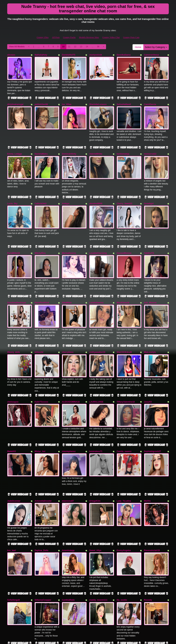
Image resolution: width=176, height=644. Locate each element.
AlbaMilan (67, 281)
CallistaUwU (40, 190)
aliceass (11, 55)
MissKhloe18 (123, 281)
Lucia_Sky (12, 190)
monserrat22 (150, 145)
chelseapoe (13, 371)
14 (87, 47)
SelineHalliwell (124, 100)
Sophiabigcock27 (153, 416)
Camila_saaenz (124, 416)
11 (69, 47)
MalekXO (12, 416)
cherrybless (68, 326)
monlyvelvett (95, 55)
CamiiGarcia (150, 100)
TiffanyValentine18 (126, 371)
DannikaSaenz (124, 55)
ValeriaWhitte (96, 145)
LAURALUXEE (96, 371)
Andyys (66, 190)
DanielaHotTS (69, 55)
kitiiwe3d (39, 326)
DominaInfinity (69, 145)
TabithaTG (149, 236)
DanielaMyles (41, 145)
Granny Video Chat (111, 37)
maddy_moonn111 (98, 552)
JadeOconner (14, 462)
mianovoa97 (68, 462)
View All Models (17, 47)
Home (138, 47)
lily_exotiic (122, 552)
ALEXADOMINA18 (71, 371)
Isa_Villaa (67, 100)
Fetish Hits (84, 639)
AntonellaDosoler (43, 462)
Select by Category (156, 47)
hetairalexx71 (96, 416)
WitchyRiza (40, 236)
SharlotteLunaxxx (98, 100)
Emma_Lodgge (15, 145)
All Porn (56, 37)
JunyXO (148, 371)
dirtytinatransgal (15, 100)
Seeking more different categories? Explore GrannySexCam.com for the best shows (88, 614)
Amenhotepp (68, 507)
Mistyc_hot (40, 416)
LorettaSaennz (96, 281)
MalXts (147, 462)
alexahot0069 (96, 190)
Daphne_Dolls (41, 507)
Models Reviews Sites (89, 37)
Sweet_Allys (95, 507)
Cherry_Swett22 (125, 190)
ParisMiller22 (14, 236)
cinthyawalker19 (97, 326)
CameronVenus (152, 55)
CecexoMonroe (124, 236)
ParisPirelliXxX (42, 281)
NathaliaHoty (41, 55)
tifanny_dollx (14, 326)
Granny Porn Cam (131, 37)
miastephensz (69, 416)
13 (81, 47)
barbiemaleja (123, 145)
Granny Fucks (69, 37)
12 (75, 47)
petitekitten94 (41, 100)
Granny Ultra (43, 37)
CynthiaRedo (68, 552)
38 (98, 47)
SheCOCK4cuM (124, 326)
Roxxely (148, 552)
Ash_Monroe (150, 281)
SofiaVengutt (13, 552)
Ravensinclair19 (152, 507)
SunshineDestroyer (17, 281)
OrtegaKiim (95, 462)
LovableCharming (98, 236)
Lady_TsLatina (124, 462)
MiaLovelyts (150, 326)
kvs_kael (12, 507)
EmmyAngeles (124, 507)
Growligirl (149, 190)
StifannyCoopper (43, 552)
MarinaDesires (69, 236)
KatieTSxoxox (41, 371)
